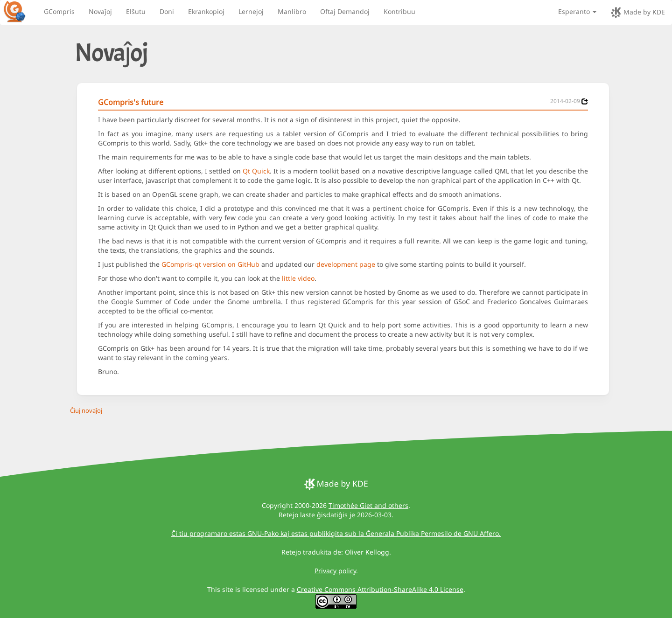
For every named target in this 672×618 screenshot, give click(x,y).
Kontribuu (399, 11)
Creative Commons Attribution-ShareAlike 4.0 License (380, 589)
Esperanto (577, 11)
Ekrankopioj (206, 11)
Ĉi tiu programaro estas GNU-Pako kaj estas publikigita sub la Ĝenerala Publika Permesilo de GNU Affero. (336, 533)
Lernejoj (251, 11)
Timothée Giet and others (368, 505)
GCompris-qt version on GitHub (210, 264)
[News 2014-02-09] (585, 101)
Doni (167, 11)
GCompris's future (131, 102)
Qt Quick (256, 171)
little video (298, 278)
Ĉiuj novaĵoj (86, 410)
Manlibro (292, 11)
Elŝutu (136, 11)
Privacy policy (335, 571)
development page (346, 264)
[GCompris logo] (20, 11)
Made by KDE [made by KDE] (638, 13)
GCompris (59, 11)
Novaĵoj (100, 11)
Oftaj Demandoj (345, 11)
